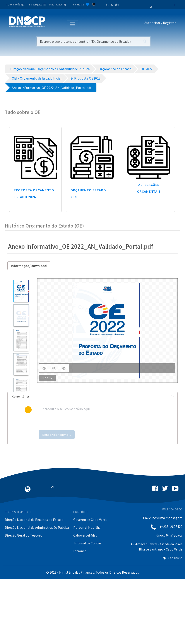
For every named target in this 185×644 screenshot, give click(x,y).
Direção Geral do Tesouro (24, 535)
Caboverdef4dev (85, 535)
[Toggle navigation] (51, 24)
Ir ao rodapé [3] (58, 4)
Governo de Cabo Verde (90, 520)
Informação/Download (29, 266)
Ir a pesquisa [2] (37, 4)
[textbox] (100, 416)
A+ (117, 5)
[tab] (92, 397)
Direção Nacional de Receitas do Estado (34, 520)
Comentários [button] (93, 396)
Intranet (80, 551)
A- (107, 5)
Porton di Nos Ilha (87, 527)
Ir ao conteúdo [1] (16, 4)
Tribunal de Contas (87, 543)
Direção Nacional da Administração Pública (37, 527)
